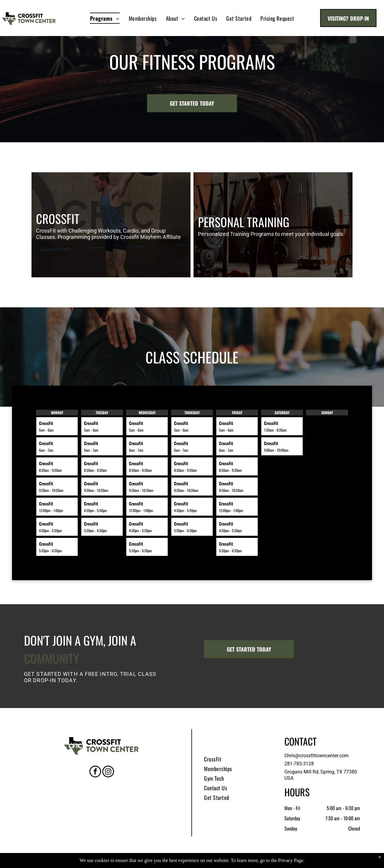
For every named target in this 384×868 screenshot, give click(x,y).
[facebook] (95, 772)
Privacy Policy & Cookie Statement (172, 863)
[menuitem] (105, 18)
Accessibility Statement (221, 863)
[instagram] (108, 772)
